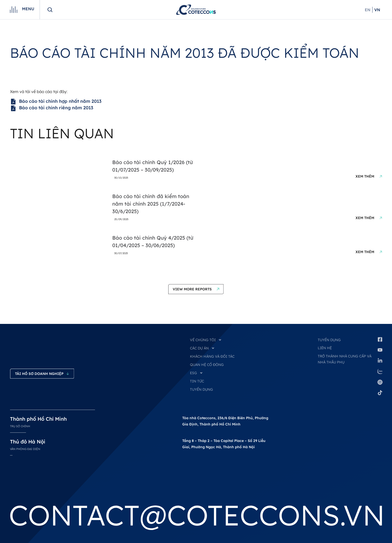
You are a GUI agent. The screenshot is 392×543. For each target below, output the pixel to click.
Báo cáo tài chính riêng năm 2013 (52, 108)
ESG (196, 373)
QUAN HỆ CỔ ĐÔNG (207, 365)
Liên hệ (325, 348)
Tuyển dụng (329, 340)
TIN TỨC (197, 381)
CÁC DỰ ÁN (202, 348)
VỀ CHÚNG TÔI (206, 340)
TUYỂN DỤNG (201, 389)
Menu (28, 9)
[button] (196, 289)
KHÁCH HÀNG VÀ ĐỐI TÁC (212, 356)
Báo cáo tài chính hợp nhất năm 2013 (56, 102)
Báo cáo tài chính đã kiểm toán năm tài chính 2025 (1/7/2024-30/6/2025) (151, 204)
